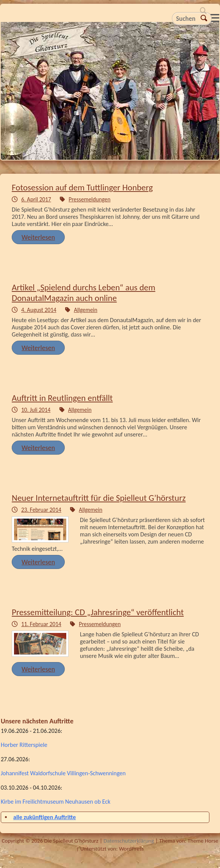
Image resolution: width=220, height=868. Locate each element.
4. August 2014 (39, 310)
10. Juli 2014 (36, 410)
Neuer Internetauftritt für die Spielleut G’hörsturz (99, 498)
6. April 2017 (36, 199)
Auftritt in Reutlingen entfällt (62, 398)
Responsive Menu (215, 18)
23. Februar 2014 (41, 510)
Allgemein (86, 310)
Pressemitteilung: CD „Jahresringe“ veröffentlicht (98, 612)
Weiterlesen (38, 237)
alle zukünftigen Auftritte (44, 817)
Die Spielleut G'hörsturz (110, 93)
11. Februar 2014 (41, 624)
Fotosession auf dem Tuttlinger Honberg (82, 187)
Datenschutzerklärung (129, 841)
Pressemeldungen (89, 199)
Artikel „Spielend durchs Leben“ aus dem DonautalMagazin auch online (83, 293)
